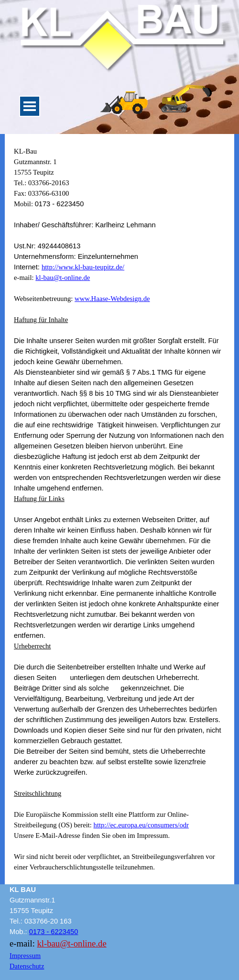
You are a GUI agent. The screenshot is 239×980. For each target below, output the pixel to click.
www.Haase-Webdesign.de (112, 299)
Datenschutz (27, 966)
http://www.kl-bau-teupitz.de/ (83, 267)
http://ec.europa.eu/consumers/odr (141, 825)
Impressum (25, 956)
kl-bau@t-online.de (63, 278)
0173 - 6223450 (54, 932)
